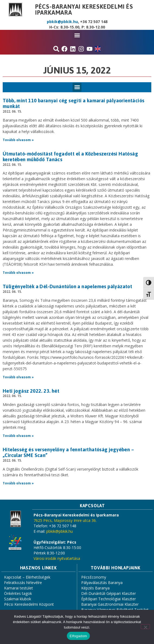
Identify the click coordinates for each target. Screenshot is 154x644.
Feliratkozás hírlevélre (23, 583)
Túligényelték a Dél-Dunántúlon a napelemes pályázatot (67, 286)
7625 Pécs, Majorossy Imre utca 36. (65, 520)
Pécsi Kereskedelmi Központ (29, 604)
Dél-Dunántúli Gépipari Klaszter (109, 593)
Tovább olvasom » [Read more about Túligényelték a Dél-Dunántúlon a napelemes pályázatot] (18, 377)
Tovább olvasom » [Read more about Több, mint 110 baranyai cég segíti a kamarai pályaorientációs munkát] (18, 140)
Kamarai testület (19, 588)
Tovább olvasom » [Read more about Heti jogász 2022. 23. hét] (18, 436)
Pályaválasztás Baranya (102, 583)
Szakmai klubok (18, 599)
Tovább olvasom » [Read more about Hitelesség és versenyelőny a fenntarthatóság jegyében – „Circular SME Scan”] (18, 483)
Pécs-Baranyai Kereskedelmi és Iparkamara (84, 9)
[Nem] (145, 627)
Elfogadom (78, 636)
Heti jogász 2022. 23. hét (31, 391)
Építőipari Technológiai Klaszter (109, 599)
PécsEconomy (94, 577)
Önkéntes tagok (18, 593)
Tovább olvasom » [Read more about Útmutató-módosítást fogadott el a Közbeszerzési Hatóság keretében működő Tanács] (18, 273)
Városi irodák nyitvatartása (57, 558)
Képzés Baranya (95, 588)
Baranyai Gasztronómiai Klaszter (110, 604)
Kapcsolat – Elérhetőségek (27, 577)
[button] (77, 35)
